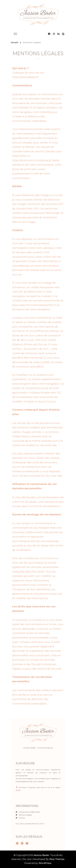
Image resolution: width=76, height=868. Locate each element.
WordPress (45, 863)
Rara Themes (57, 859)
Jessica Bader (41, 855)
